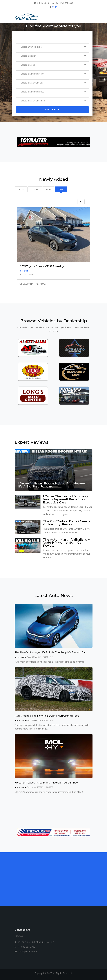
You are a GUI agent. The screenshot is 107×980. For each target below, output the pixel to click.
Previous (80, 202)
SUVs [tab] (21, 189)
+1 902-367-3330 (25, 947)
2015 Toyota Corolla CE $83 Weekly (42, 266)
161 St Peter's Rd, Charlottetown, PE (34, 942)
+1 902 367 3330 (64, 3)
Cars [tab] (61, 189)
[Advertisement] (54, 877)
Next (87, 202)
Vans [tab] (48, 189)
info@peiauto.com (44, 3)
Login (55, 7)
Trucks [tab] (35, 189)
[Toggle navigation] (89, 17)
